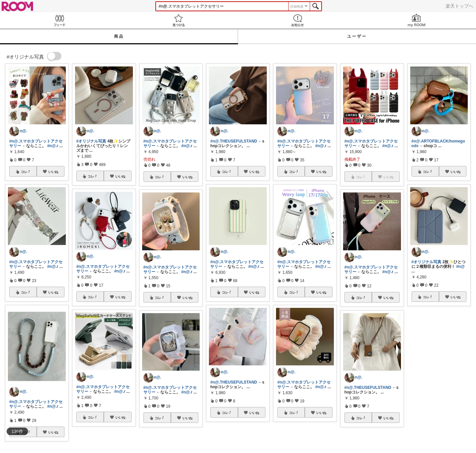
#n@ (460, 267)
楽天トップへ (459, 6)
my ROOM (416, 20)
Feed (59, 20)
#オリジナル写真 (91, 141)
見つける (178, 20)
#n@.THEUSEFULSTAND (234, 141)
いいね (53, 172)
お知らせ (297, 20)
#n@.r (53, 146)
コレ (26, 172)
